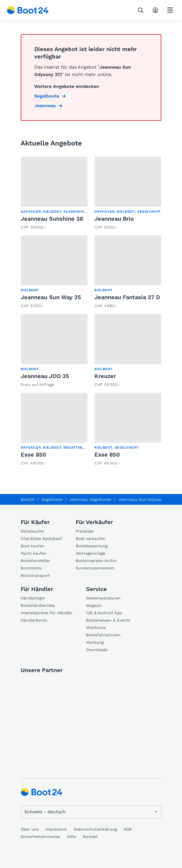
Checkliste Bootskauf (41, 538)
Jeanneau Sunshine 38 (52, 219)
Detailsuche (32, 531)
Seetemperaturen (103, 598)
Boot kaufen (33, 546)
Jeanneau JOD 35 (45, 376)
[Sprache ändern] (91, 812)
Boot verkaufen (91, 538)
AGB (128, 829)
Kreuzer (105, 376)
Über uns (30, 829)
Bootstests (31, 568)
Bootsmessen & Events (108, 620)
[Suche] (142, 10)
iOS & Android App (104, 613)
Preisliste (85, 531)
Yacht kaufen (34, 553)
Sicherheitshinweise (40, 837)
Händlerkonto (34, 620)
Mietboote (96, 628)
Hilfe (71, 837)
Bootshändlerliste (38, 605)
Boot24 (27, 499)
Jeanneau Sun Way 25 (51, 297)
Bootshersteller (35, 561)
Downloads (97, 650)
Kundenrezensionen (95, 568)
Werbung (95, 642)
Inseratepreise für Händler (47, 613)
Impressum (56, 829)
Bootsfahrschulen (103, 635)
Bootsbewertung (92, 546)
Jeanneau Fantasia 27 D (127, 297)
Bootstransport (35, 575)
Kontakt (90, 837)
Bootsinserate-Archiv (96, 561)
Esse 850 (33, 455)
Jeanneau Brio (114, 219)
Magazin (94, 605)
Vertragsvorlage (90, 553)
